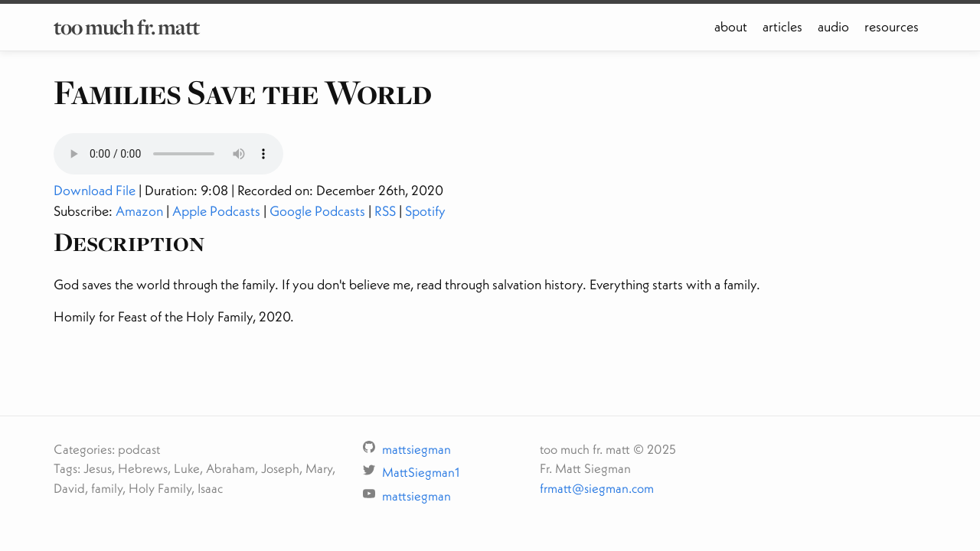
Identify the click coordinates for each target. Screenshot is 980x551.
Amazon (139, 211)
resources (892, 26)
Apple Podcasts (216, 211)
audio (833, 26)
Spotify (425, 211)
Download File (95, 190)
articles (782, 26)
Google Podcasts (317, 211)
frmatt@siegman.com (597, 488)
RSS (385, 211)
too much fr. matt (126, 27)
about (731, 26)
